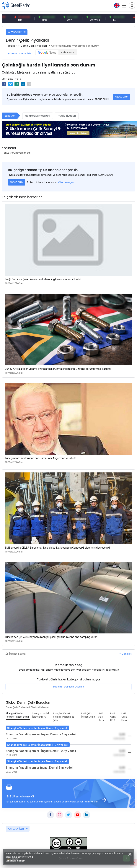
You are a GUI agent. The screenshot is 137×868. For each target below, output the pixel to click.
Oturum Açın (66, 182)
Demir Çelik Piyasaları (34, 46)
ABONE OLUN (122, 97)
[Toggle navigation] (132, 6)
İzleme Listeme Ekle (19, 53)
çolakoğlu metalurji (38, 116)
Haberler (11, 46)
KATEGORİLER (17, 32)
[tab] (18, 715)
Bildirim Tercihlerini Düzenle (68, 687)
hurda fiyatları (67, 116)
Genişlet (125, 654)
